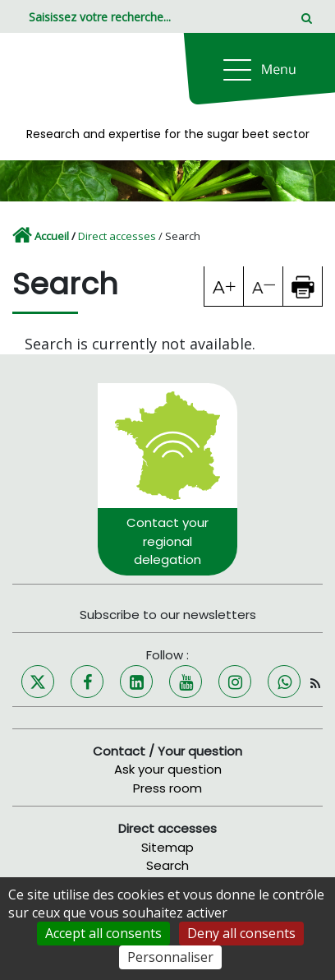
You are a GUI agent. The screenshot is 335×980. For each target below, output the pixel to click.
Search (167, 865)
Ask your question (168, 769)
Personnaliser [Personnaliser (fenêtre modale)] (170, 957)
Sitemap (167, 847)
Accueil (52, 236)
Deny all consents (241, 933)
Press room (167, 788)
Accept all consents (103, 933)
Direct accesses (117, 236)
